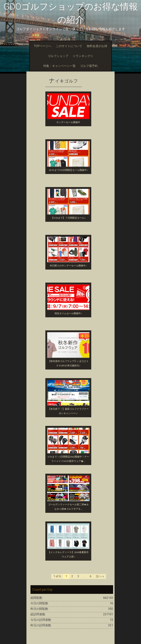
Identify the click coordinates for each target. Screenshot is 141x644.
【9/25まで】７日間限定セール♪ (68, 218)
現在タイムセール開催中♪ (68, 313)
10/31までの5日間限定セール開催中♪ (68, 170)
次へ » (100, 576)
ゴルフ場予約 (89, 66)
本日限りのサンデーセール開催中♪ (68, 266)
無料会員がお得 (97, 46)
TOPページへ (43, 46)
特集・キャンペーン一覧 (59, 66)
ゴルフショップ (58, 56)
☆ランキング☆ (83, 56)
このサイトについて (69, 46)
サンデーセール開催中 (68, 122)
